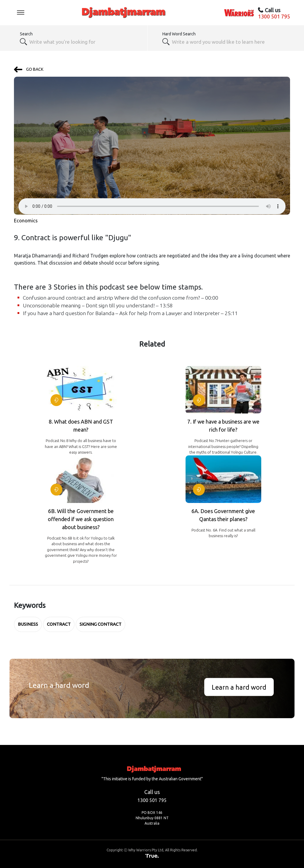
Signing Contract (100, 624)
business (28, 624)
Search (26, 34)
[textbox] (228, 42)
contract (59, 624)
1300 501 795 (274, 16)
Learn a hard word (239, 687)
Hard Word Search (179, 34)
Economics (26, 221)
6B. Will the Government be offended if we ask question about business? (81, 519)
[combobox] (85, 42)
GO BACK (29, 69)
